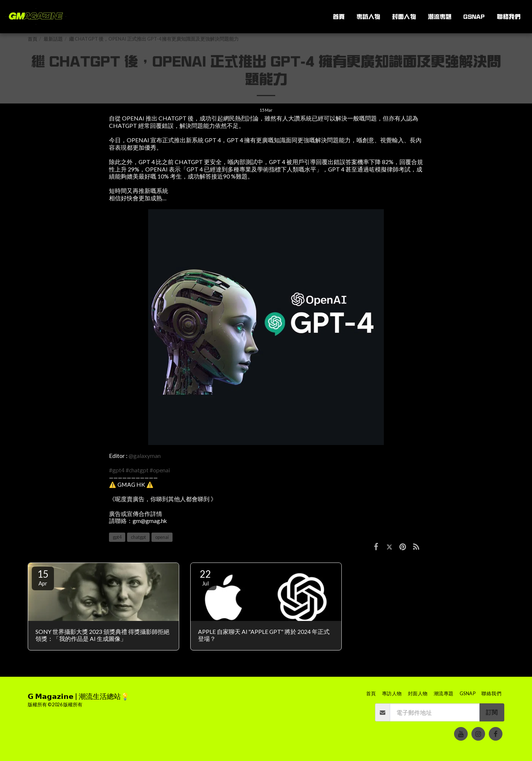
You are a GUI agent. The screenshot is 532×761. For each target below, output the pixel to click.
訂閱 (492, 712)
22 (205, 577)
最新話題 (53, 39)
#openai (160, 470)
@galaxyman (145, 456)
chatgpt (138, 537)
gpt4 (117, 537)
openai (162, 537)
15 (43, 577)
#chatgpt (137, 470)
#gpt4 (117, 470)
